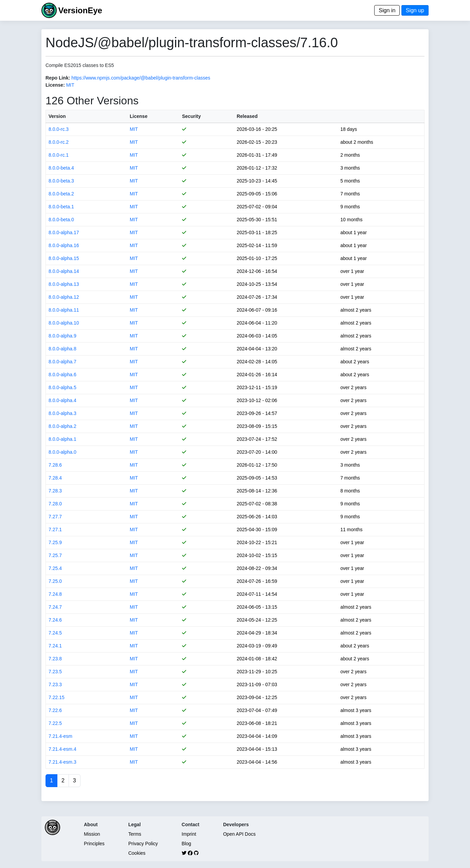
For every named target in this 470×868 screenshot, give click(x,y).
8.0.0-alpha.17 (64, 232)
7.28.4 (55, 478)
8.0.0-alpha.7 (62, 362)
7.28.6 (55, 465)
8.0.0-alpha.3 (62, 413)
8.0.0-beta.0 (61, 220)
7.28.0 (55, 504)
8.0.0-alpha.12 (64, 297)
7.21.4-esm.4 (62, 749)
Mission (92, 834)
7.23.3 (55, 684)
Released (247, 116)
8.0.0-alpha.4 (62, 400)
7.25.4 (55, 568)
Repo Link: (58, 78)
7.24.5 (55, 633)
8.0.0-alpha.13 (64, 284)
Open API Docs (239, 834)
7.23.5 (55, 672)
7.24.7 (55, 607)
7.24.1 (55, 646)
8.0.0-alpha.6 (62, 375)
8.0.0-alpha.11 (64, 310)
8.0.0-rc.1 (59, 155)
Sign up (415, 10)
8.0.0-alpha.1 (62, 439)
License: (55, 85)
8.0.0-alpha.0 (62, 452)
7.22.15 (57, 697)
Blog (186, 844)
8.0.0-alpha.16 (64, 245)
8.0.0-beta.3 (61, 181)
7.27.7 (55, 517)
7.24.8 (55, 594)
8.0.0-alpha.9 (62, 336)
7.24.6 (55, 620)
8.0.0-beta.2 (61, 194)
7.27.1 (55, 530)
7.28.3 (55, 491)
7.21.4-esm (60, 736)
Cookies (137, 853)
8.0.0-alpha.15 (64, 258)
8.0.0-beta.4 (61, 168)
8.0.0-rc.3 (59, 129)
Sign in (387, 10)
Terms (135, 834)
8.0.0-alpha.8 (62, 349)
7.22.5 (55, 723)
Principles (94, 844)
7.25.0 (55, 581)
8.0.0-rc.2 (59, 142)
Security (191, 116)
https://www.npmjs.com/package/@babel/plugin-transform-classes (141, 78)
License (139, 116)
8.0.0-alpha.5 (62, 387)
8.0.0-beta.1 (61, 207)
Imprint (189, 834)
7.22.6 (55, 710)
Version (57, 116)
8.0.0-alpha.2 (62, 426)
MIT (70, 85)
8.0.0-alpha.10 (64, 323)
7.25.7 (55, 555)
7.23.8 (55, 659)
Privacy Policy (143, 844)
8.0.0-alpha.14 (64, 271)
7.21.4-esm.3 (62, 762)
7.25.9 (55, 542)
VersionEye (80, 10)
